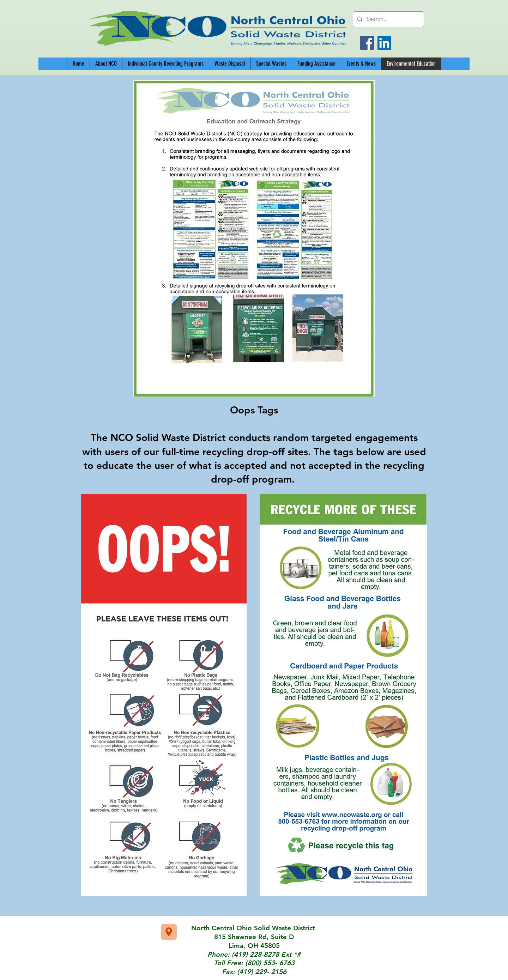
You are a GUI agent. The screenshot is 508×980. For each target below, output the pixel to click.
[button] (165, 64)
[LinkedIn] (384, 43)
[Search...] (388, 19)
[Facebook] (367, 43)
